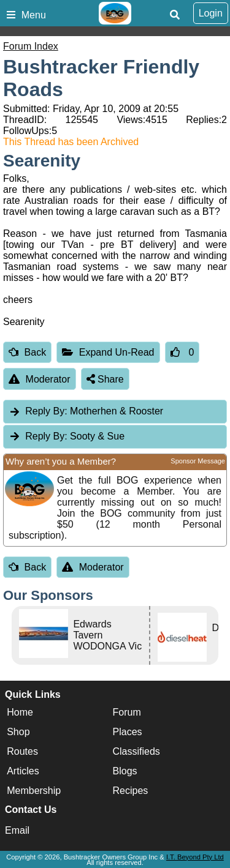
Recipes (131, 791)
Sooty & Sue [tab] (67, 436)
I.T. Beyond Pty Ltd (195, 857)
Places (128, 732)
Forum (127, 712)
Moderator (40, 379)
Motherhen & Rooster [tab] (86, 411)
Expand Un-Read (108, 352)
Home (20, 712)
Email (17, 830)
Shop (18, 732)
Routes (22, 751)
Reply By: (46, 411)
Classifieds (136, 751)
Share (105, 379)
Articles (23, 771)
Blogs (125, 771)
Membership (34, 791)
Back (27, 352)
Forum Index (31, 46)
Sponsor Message (198, 461)
